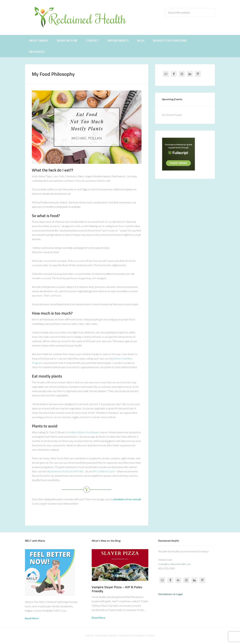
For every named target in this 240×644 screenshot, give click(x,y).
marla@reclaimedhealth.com (175, 564)
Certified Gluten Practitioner (83, 432)
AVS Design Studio (143, 636)
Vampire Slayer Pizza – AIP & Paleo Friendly (117, 589)
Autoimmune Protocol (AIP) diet (65, 471)
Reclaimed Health (83, 17)
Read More (32, 618)
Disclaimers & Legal (170, 594)
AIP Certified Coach (103, 471)
